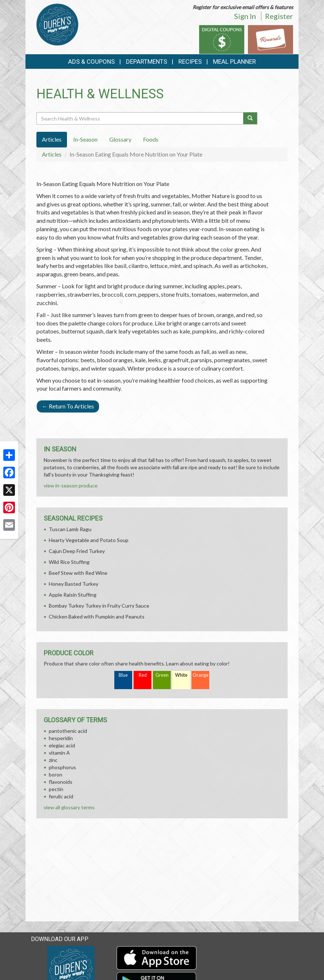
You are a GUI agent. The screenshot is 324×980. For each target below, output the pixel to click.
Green (162, 675)
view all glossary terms (69, 807)
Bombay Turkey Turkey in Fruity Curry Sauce (99, 606)
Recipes (190, 62)
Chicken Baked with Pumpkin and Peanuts (97, 617)
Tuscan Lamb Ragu (70, 529)
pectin (56, 789)
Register (279, 16)
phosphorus (62, 767)
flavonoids (61, 782)
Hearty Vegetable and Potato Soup (89, 540)
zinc (53, 760)
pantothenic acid (68, 731)
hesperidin (61, 738)
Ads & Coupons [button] (91, 62)
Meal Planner (234, 62)
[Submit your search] (250, 118)
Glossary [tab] (120, 139)
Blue (123, 675)
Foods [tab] (151, 139)
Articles (52, 154)
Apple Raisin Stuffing (73, 595)
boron (56, 774)
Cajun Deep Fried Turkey (77, 551)
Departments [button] (147, 62)
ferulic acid (61, 796)
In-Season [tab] (85, 139)
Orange (201, 675)
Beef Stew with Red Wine (78, 573)
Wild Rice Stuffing (69, 562)
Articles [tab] (52, 139)
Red (143, 675)
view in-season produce (71, 485)
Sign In (245, 16)
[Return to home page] (57, 24)
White (181, 675)
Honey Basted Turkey (74, 584)
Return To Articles (68, 406)
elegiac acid (62, 745)
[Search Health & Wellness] (140, 118)
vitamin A (59, 753)
